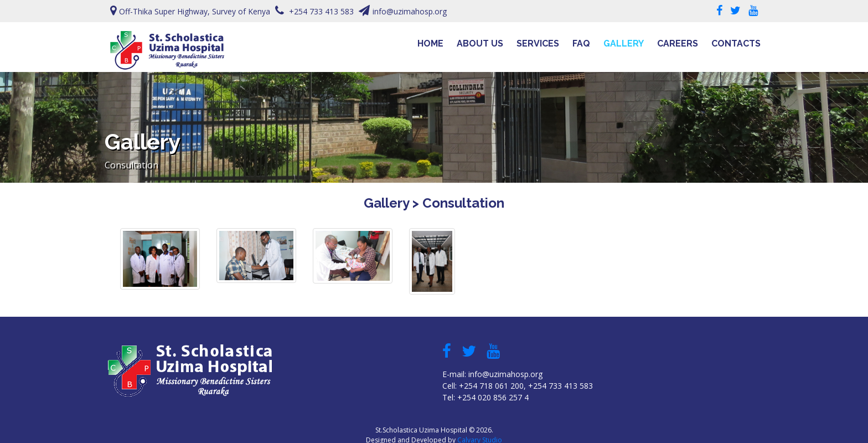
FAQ (581, 43)
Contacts (736, 43)
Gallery (624, 43)
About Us (480, 43)
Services (538, 43)
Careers (678, 43)
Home (430, 43)
